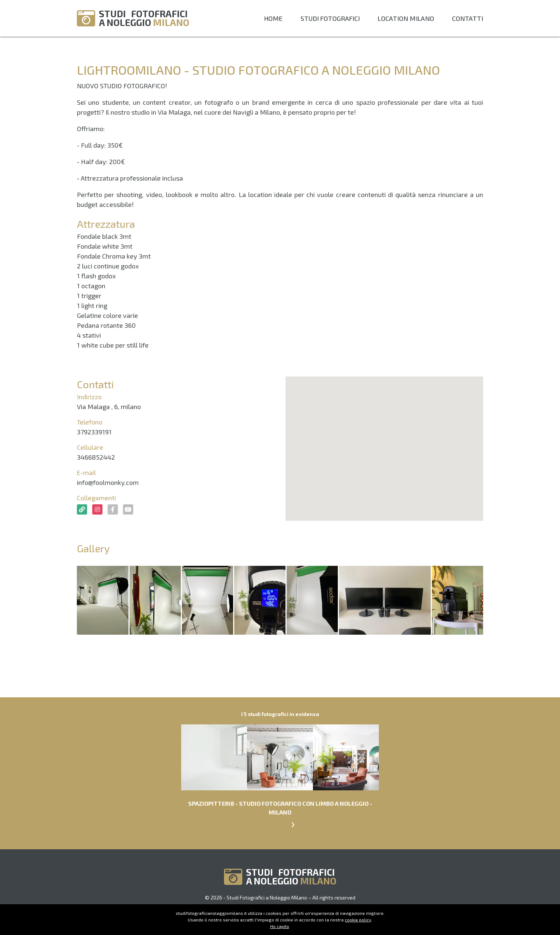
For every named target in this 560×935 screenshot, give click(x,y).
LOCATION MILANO (406, 18)
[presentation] (293, 823)
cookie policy (358, 920)
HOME (273, 18)
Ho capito (280, 926)
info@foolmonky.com (108, 482)
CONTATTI (468, 18)
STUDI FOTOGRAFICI (330, 18)
